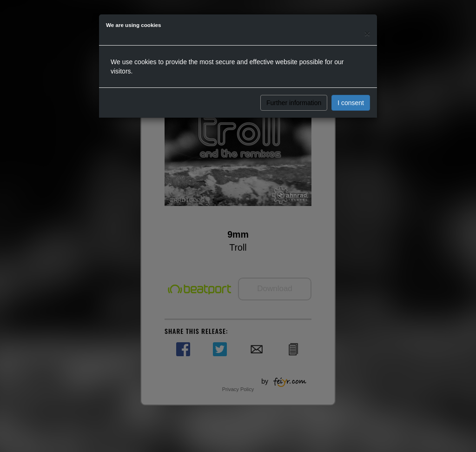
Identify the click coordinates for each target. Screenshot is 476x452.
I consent (351, 103)
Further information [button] (294, 103)
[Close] (367, 33)
